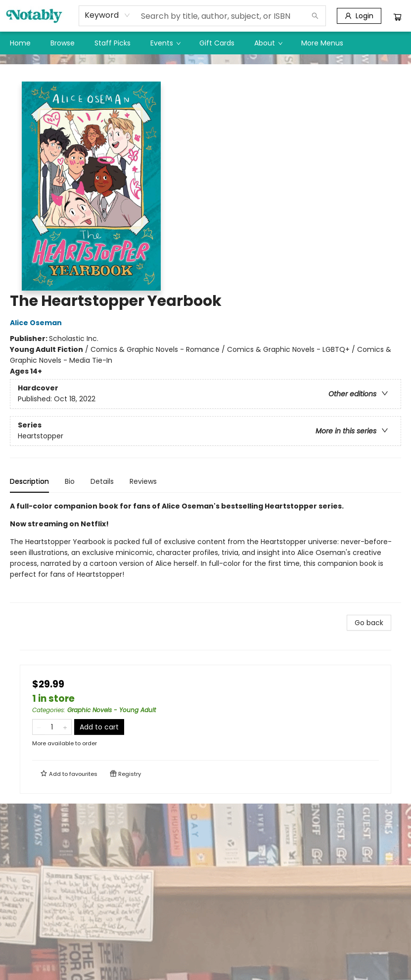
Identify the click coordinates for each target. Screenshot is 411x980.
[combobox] (108, 15)
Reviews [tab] (143, 481)
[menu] (205, 43)
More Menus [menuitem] (322, 43)
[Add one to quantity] (65, 727)
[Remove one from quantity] (39, 727)
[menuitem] (20, 43)
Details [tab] (102, 481)
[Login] (359, 16)
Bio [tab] (70, 481)
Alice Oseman (37, 323)
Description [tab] (29, 481)
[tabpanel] (205, 552)
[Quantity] (52, 727)
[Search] (315, 16)
